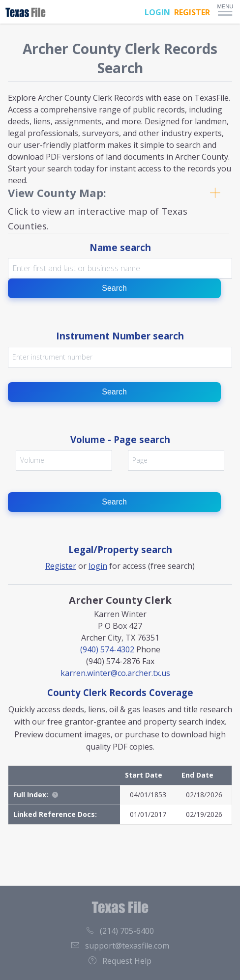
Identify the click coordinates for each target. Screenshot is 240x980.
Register (61, 566)
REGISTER (192, 12)
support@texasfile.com (120, 946)
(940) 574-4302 (107, 649)
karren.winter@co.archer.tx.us (115, 673)
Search (114, 288)
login (98, 566)
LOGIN (157, 12)
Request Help (120, 961)
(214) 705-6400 (120, 931)
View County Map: (57, 193)
